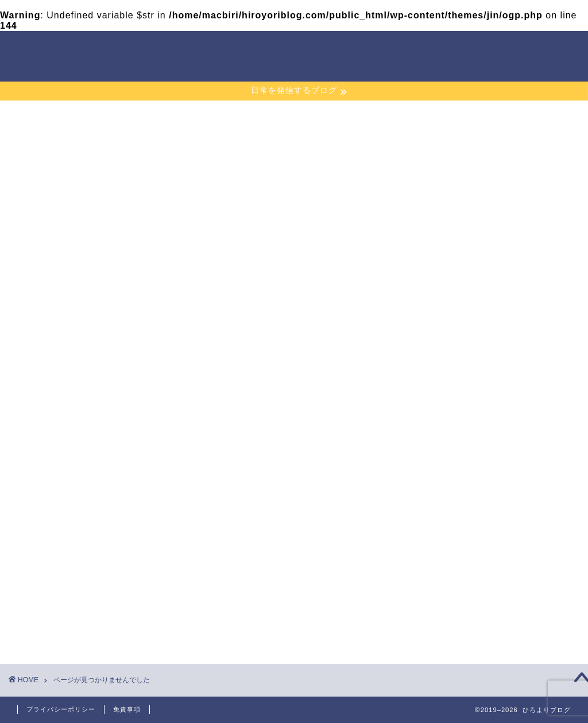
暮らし (78, 627)
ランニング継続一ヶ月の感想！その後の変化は (488, 229)
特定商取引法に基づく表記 (488, 527)
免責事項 (127, 709)
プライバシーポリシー (479, 498)
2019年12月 (461, 326)
